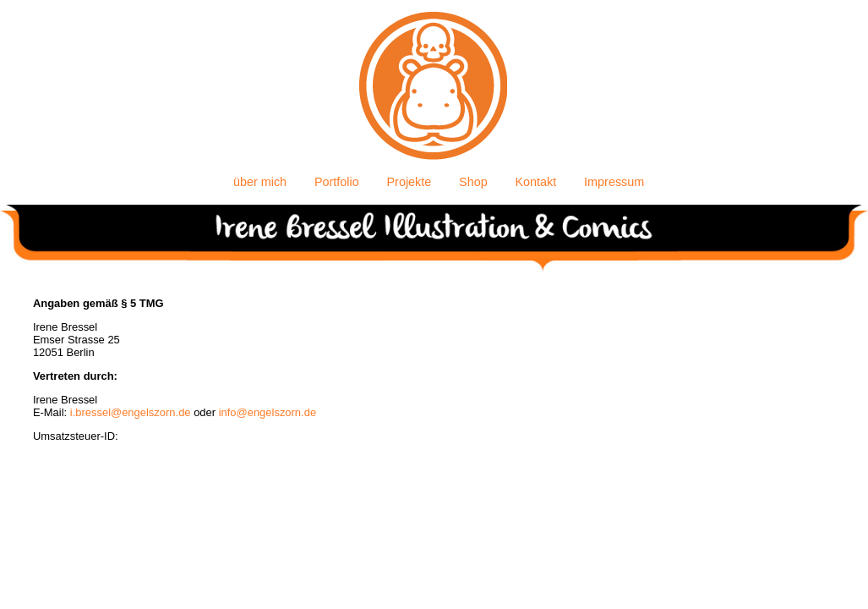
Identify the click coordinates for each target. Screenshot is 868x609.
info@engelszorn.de (267, 412)
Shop (473, 182)
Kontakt (536, 182)
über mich (260, 182)
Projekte (409, 182)
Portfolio (337, 182)
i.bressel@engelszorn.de (131, 412)
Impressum (614, 182)
